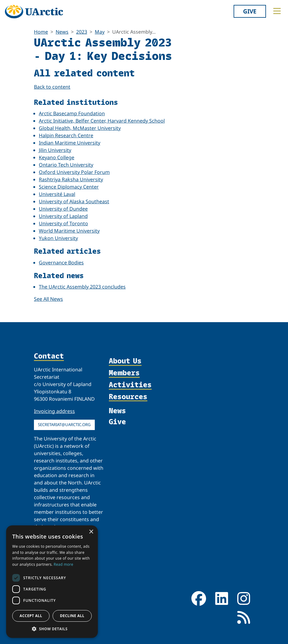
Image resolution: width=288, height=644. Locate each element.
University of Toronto (63, 223)
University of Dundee (63, 209)
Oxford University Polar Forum (74, 172)
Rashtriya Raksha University (71, 179)
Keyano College (57, 157)
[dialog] (52, 582)
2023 (82, 32)
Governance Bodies (61, 263)
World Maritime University (69, 231)
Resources (128, 397)
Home (41, 32)
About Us (125, 361)
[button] (52, 629)
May (100, 32)
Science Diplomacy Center (69, 187)
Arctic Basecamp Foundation (72, 113)
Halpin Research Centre (66, 135)
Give (250, 11)
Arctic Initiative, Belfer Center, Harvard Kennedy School (102, 121)
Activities (130, 385)
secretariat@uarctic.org (64, 425)
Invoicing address (54, 411)
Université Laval (57, 194)
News (62, 32)
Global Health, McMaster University (80, 128)
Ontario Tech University (66, 165)
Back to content (52, 87)
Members (124, 373)
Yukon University (58, 238)
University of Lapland (63, 216)
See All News (48, 299)
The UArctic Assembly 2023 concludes (82, 287)
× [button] (91, 532)
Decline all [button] (72, 616)
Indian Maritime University (70, 143)
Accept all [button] (31, 616)
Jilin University (55, 150)
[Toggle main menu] (277, 11)
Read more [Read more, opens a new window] (64, 564)
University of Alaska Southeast (74, 201)
